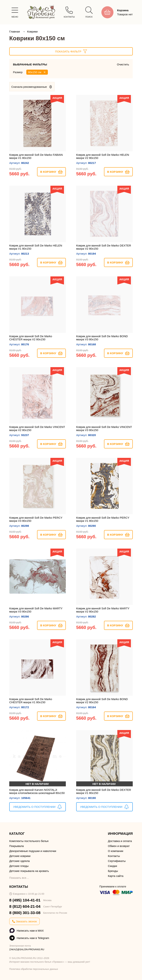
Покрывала (16, 846)
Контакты (114, 856)
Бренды (113, 871)
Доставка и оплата (120, 841)
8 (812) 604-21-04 (25, 906)
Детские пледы (19, 866)
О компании (116, 851)
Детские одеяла (19, 861)
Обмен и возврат (119, 846)
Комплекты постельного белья (29, 841)
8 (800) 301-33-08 (25, 913)
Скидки (112, 866)
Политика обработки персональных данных (34, 969)
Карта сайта (116, 876)
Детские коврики (20, 856)
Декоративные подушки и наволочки (33, 851)
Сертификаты (117, 861)
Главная (15, 32)
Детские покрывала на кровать (29, 871)
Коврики (32, 32)
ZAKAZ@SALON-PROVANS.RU (27, 949)
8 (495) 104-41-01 (25, 900)
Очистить (123, 64)
